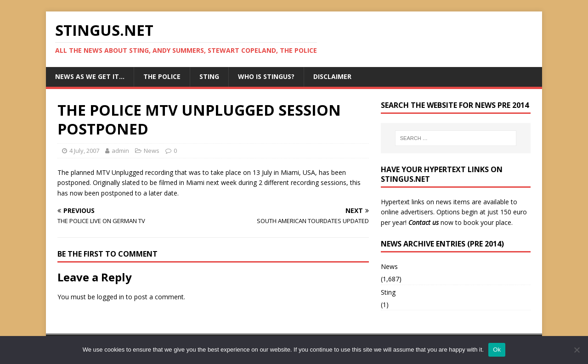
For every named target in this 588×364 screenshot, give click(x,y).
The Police (162, 76)
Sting (209, 76)
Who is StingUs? (266, 76)
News (152, 151)
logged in (110, 297)
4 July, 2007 (84, 151)
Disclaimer (332, 76)
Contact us (424, 222)
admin (120, 151)
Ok (497, 350)
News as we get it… (90, 76)
